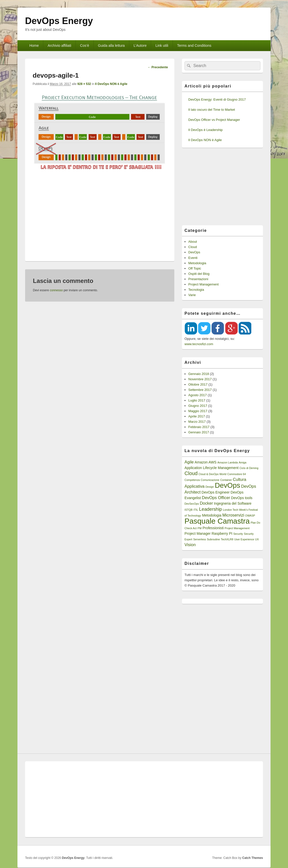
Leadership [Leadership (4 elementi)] (211, 509)
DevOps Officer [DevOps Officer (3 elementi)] (216, 498)
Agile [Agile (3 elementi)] (189, 462)
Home (34, 46)
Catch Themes (253, 858)
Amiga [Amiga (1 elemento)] (242, 462)
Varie (192, 295)
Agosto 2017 (198, 395)
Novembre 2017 (200, 379)
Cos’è (85, 46)
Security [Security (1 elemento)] (238, 534)
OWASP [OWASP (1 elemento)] (250, 516)
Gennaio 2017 (199, 432)
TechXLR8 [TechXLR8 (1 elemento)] (227, 539)
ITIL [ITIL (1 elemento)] (196, 510)
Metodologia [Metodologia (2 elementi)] (212, 515)
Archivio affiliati (59, 46)
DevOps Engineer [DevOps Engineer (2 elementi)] (215, 492)
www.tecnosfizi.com (199, 344)
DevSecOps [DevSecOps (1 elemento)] (192, 504)
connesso (56, 290)
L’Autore (140, 46)
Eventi (193, 258)
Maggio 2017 (198, 411)
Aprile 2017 (197, 416)
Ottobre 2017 (198, 384)
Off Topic (195, 268)
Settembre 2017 (200, 390)
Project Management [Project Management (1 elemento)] (237, 528)
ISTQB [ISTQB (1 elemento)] (189, 510)
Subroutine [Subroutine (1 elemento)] (213, 539)
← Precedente (158, 67)
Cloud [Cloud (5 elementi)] (191, 473)
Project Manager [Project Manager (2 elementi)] (198, 533)
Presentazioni (198, 279)
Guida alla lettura (111, 46)
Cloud (193, 247)
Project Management (203, 284)
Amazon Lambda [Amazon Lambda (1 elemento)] (228, 462)
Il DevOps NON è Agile (111, 84)
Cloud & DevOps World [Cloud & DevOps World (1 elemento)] (212, 474)
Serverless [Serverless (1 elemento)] (199, 539)
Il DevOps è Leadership (205, 130)
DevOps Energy (59, 21)
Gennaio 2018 (199, 374)
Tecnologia (196, 290)
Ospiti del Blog (199, 274)
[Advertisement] (100, 213)
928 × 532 (84, 84)
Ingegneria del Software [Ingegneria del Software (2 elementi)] (233, 503)
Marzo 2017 (197, 422)
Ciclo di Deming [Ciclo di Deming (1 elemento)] (249, 468)
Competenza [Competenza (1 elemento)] (192, 480)
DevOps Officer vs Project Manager (214, 120)
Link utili (162, 46)
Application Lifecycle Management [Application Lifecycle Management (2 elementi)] (212, 468)
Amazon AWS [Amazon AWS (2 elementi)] (205, 462)
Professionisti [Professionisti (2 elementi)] (213, 528)
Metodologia (197, 263)
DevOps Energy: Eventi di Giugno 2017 (217, 99)
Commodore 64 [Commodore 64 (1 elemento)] (236, 474)
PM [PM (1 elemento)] (200, 528)
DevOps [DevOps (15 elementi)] (228, 485)
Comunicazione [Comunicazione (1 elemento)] (210, 480)
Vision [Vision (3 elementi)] (190, 545)
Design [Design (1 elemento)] (210, 487)
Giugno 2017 (198, 406)
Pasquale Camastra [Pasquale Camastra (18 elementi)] (217, 521)
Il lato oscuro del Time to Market (212, 110)
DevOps (194, 252)
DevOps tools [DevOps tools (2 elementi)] (242, 498)
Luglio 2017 (197, 400)
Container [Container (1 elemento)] (226, 480)
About (193, 242)
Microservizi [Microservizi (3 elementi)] (233, 515)
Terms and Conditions (194, 46)
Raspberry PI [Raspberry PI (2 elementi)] (222, 533)
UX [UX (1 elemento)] (257, 539)
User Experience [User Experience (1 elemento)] (244, 539)
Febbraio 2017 (199, 427)
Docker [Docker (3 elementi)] (206, 503)
